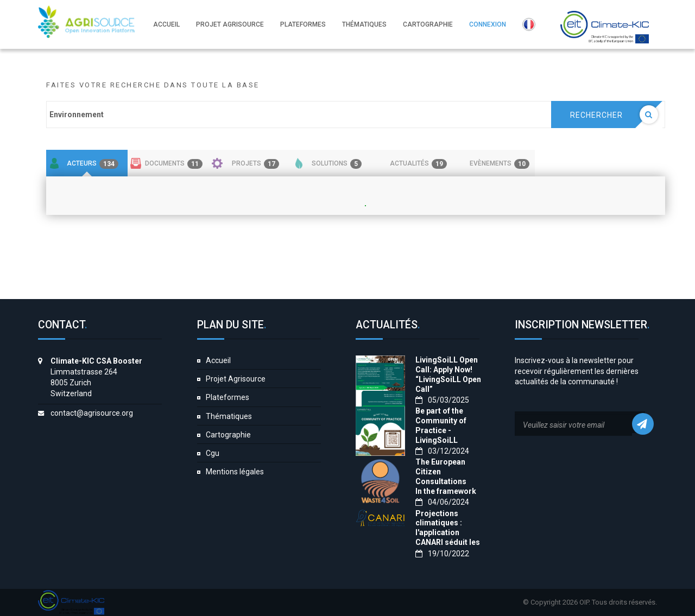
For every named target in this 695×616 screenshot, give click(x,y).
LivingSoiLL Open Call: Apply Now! (447, 365)
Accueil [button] (166, 24)
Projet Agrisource (236, 379)
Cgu (213, 453)
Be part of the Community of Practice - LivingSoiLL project (441, 430)
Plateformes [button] (303, 24)
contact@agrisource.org (92, 413)
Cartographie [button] (428, 24)
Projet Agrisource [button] (230, 24)
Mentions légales (235, 472)
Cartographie (228, 435)
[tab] (87, 163)
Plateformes (228, 397)
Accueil (218, 360)
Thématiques (229, 416)
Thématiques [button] (364, 24)
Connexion (488, 24)
